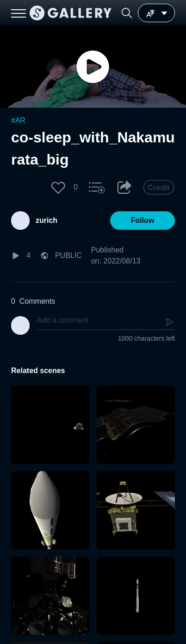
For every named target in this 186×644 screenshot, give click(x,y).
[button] (127, 13)
